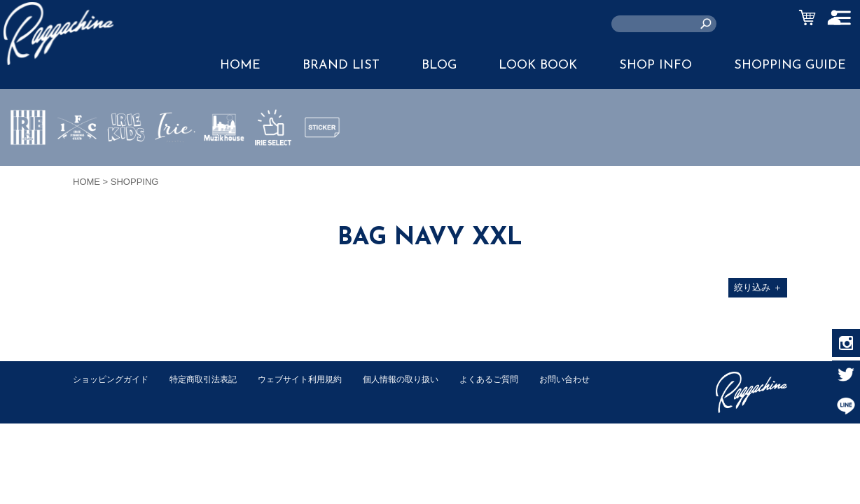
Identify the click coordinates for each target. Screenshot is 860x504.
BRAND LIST (341, 65)
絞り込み (758, 287)
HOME (240, 65)
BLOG (439, 65)
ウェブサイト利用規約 (315, 379)
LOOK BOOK (538, 65)
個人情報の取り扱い (423, 379)
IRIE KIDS (126, 169)
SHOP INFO (656, 65)
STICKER (322, 160)
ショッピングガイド (114, 379)
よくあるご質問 (516, 379)
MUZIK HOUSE (224, 169)
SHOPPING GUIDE (790, 65)
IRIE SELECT (273, 169)
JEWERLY (175, 160)
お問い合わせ (100, 394)
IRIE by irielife (28, 169)
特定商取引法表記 (212, 379)
